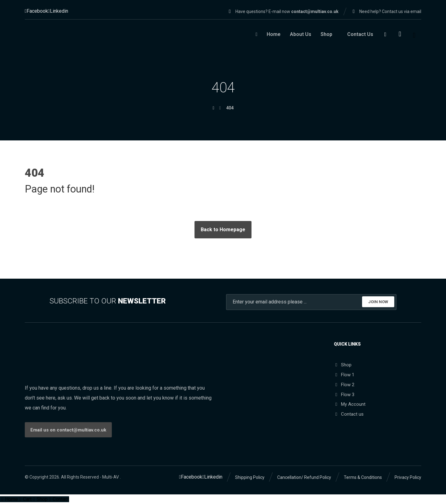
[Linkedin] (58, 11)
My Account (350, 404)
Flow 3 (344, 394)
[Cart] (400, 34)
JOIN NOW (378, 301)
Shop (343, 365)
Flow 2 (344, 384)
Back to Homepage (223, 229)
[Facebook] (36, 11)
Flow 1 (344, 374)
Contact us (349, 414)
